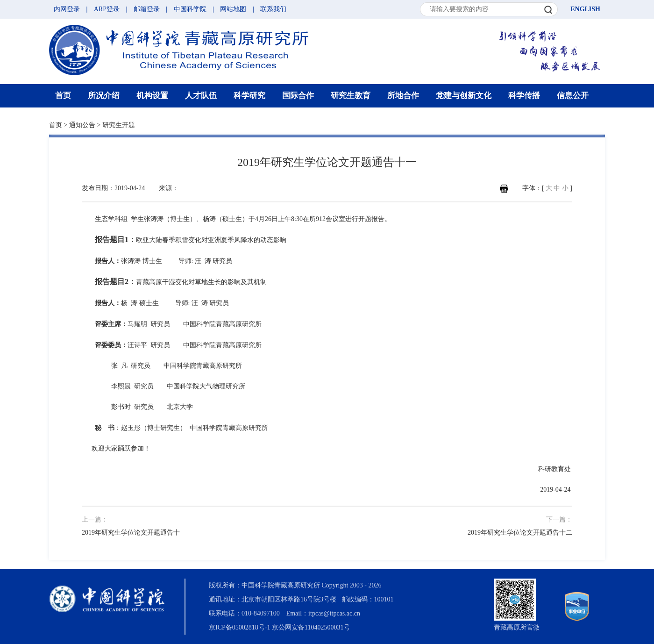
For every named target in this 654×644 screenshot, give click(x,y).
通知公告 (82, 125)
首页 (63, 96)
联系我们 (273, 9)
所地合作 (403, 96)
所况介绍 (104, 96)
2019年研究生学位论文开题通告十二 (520, 533)
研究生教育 (351, 96)
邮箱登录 (147, 9)
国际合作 (298, 96)
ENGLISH (585, 9)
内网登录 (67, 9)
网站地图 (233, 9)
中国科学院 (190, 9)
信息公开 (573, 96)
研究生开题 (119, 125)
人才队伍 (201, 96)
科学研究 (249, 96)
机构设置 (152, 96)
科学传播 (524, 96)
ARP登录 (107, 9)
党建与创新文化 (464, 96)
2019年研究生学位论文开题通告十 (131, 533)
